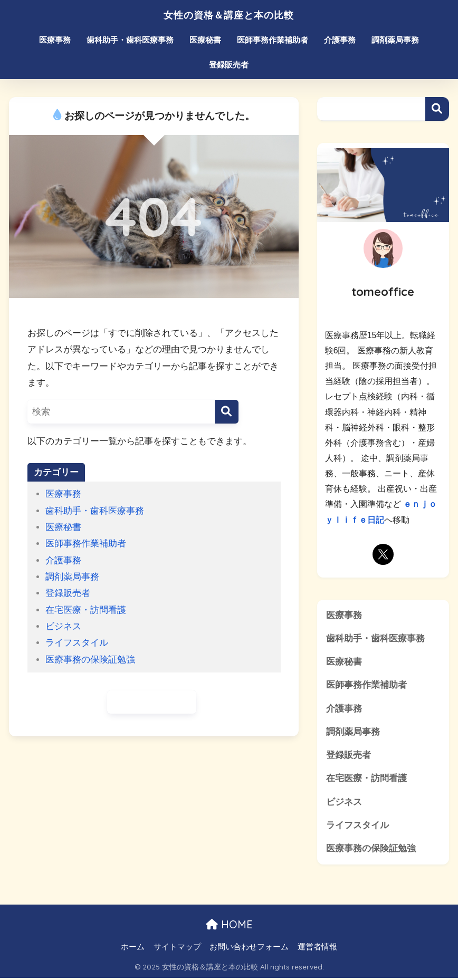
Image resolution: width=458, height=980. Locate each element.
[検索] (227, 412)
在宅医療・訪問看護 (86, 610)
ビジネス (63, 626)
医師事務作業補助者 (273, 40)
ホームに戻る (152, 702)
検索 (437, 109)
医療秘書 (205, 40)
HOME (229, 927)
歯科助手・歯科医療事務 (130, 40)
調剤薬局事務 (395, 40)
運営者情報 (317, 949)
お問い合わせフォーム (249, 949)
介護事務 (340, 40)
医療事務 (55, 40)
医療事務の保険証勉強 (90, 660)
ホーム (133, 949)
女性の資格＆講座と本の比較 (229, 14)
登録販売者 (229, 65)
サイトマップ (177, 949)
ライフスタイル (77, 643)
